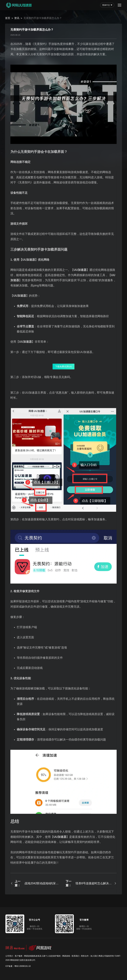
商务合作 (85, 956)
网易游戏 (66, 956)
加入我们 (94, 956)
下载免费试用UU (63, 367)
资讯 (17, 18)
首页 (8, 18)
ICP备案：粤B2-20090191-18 (18, 966)
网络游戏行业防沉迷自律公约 (23, 960)
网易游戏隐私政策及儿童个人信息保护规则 (42, 956)
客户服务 (19, 956)
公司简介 (9, 956)
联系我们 (76, 956)
